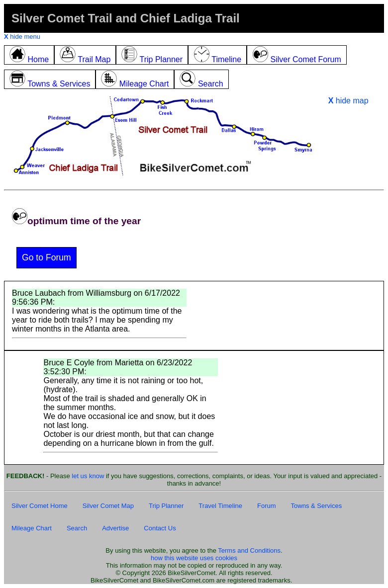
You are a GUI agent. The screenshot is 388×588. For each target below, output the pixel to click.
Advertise (115, 528)
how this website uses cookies (194, 558)
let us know (88, 476)
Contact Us (160, 528)
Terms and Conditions (249, 550)
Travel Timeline (220, 506)
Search (77, 528)
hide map (348, 101)
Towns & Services (317, 506)
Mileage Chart (32, 528)
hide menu (22, 37)
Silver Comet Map (108, 506)
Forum (267, 506)
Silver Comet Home (40, 506)
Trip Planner (166, 506)
